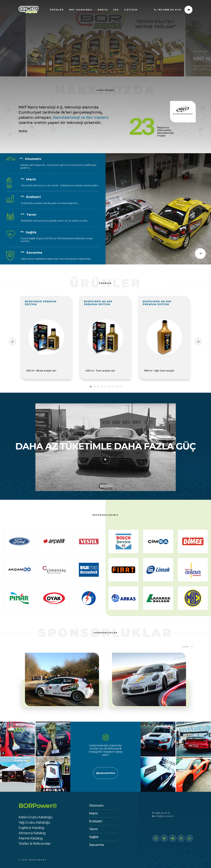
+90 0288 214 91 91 (168, 10)
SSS (116, 10)
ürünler (57, 10)
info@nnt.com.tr (163, 816)
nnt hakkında (81, 10)
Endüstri (96, 821)
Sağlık (94, 837)
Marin (94, 813)
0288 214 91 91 (161, 813)
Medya (103, 10)
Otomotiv (96, 806)
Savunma (96, 845)
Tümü (187, 647)
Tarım (94, 829)
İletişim (131, 10)
